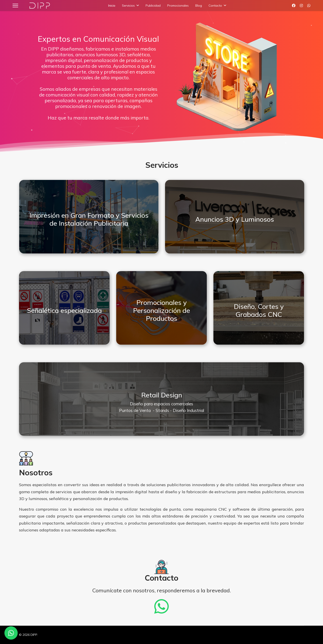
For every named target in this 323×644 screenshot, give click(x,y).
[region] (161, 77)
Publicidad (153, 6)
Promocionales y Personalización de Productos (161, 310)
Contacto (215, 6)
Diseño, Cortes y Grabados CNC (259, 310)
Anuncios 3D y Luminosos (235, 219)
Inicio (112, 6)
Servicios (128, 6)
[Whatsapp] (309, 6)
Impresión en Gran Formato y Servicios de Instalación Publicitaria (89, 219)
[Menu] (15, 6)
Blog (199, 6)
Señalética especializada (64, 310)
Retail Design (162, 395)
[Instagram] (301, 6)
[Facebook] (294, 6)
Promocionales (178, 6)
